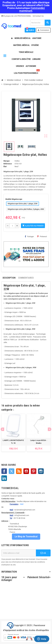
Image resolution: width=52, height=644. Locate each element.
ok (43, 553)
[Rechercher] (40, 23)
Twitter (12, 471)
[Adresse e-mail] (19, 553)
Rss (19, 471)
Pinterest (42, 236)
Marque (7, 161)
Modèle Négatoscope (14, 199)
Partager (29, 236)
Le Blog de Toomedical (26, 537)
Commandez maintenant (32, 9)
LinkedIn (4, 478)
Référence (8, 164)
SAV (22, 504)
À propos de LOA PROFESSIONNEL (17, 16)
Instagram (41, 471)
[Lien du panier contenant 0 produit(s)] (30, 30)
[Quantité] (12, 226)
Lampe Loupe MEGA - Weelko (39, 442)
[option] (13, 433)
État (5, 166)
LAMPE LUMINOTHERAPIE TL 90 (13, 442)
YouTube (26, 471)
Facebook (4, 471)
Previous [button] (2, 429)
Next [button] (50, 429)
